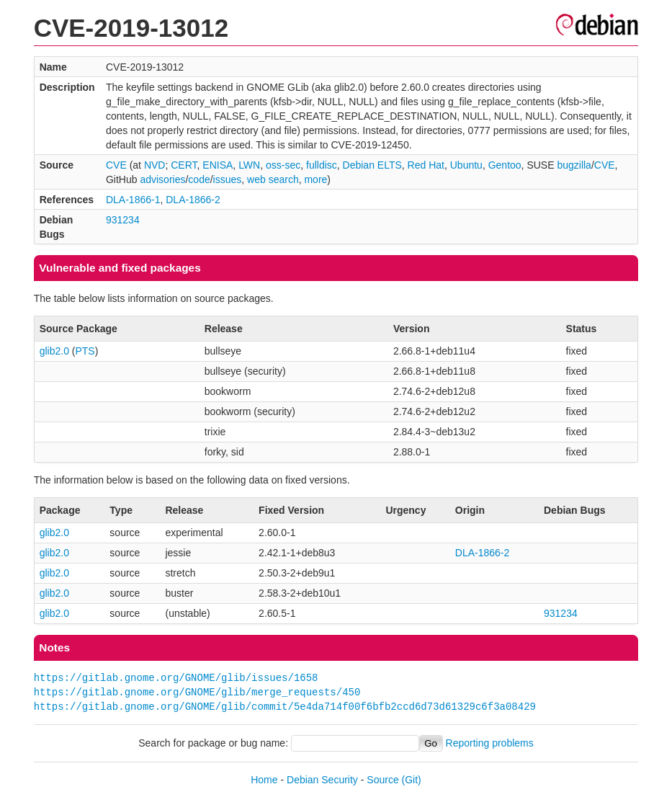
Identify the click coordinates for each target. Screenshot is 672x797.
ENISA (218, 165)
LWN (249, 165)
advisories (162, 179)
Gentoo (505, 165)
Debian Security (322, 780)
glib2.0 (54, 351)
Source (382, 780)
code (199, 179)
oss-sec (283, 165)
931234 (123, 220)
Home (264, 780)
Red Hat (426, 165)
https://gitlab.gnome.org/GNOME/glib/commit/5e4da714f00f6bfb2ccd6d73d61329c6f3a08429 (285, 707)
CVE (116, 165)
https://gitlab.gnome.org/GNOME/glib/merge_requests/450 (197, 692)
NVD (155, 165)
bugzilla (574, 165)
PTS (85, 351)
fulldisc (322, 165)
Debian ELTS (372, 165)
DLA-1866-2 (193, 200)
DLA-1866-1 (133, 200)
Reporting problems (490, 743)
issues (228, 179)
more (315, 179)
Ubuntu (466, 165)
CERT (184, 165)
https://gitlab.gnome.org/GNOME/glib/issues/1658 (176, 678)
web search (273, 179)
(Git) (412, 780)
